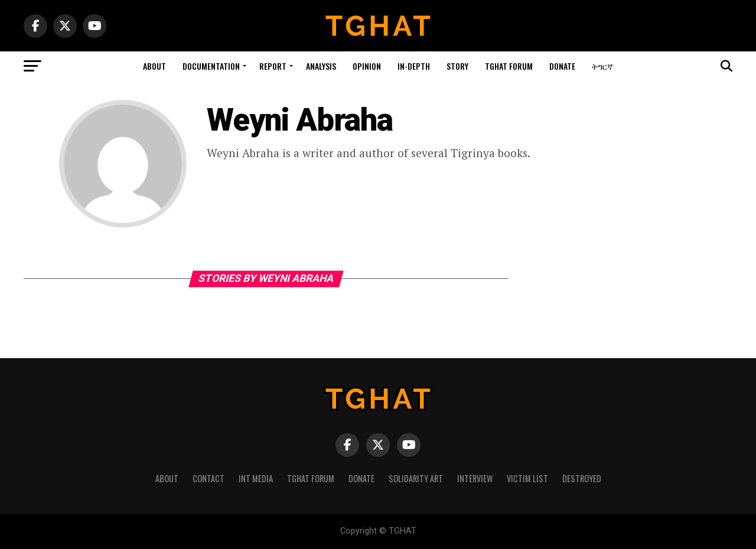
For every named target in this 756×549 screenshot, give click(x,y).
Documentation (211, 66)
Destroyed (582, 478)
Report (273, 66)
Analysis (321, 66)
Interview (475, 478)
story (457, 66)
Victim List (527, 478)
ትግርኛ (602, 66)
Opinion (367, 66)
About (154, 66)
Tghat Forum (509, 66)
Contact (208, 478)
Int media (256, 478)
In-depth (414, 66)
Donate (562, 66)
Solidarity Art (416, 478)
